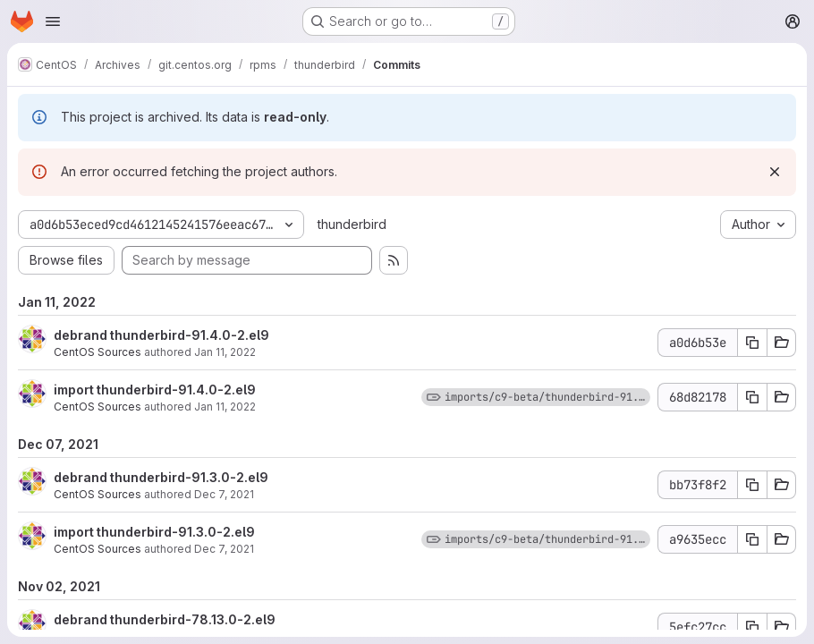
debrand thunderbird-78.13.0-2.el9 (165, 619)
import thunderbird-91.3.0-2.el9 (154, 532)
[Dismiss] (775, 172)
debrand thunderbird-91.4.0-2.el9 (161, 335)
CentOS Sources (98, 352)
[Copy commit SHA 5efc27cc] (752, 627)
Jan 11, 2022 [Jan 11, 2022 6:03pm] (225, 352)
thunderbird (352, 224)
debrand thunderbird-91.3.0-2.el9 (161, 477)
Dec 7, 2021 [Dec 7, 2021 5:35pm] (224, 494)
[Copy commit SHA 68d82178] (752, 397)
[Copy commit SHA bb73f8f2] (752, 485)
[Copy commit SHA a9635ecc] (752, 539)
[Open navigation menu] (53, 21)
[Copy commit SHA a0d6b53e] (752, 343)
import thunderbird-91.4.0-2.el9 (155, 390)
